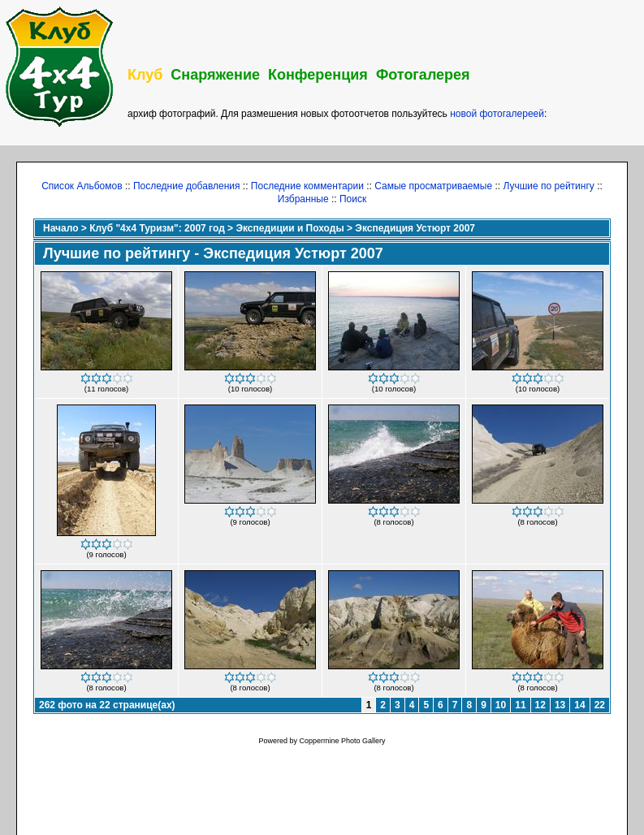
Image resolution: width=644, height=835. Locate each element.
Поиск (353, 199)
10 (501, 705)
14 (579, 705)
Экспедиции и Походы (290, 228)
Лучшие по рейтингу (548, 186)
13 (560, 705)
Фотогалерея (423, 75)
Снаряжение (215, 75)
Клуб (145, 75)
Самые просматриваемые (433, 186)
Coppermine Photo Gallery (342, 741)
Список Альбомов (82, 186)
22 (600, 705)
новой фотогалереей (497, 114)
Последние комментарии (307, 186)
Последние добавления (187, 186)
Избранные (303, 199)
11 (520, 705)
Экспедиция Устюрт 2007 (415, 228)
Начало (61, 228)
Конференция (318, 75)
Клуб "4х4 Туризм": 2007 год (157, 228)
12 (540, 705)
